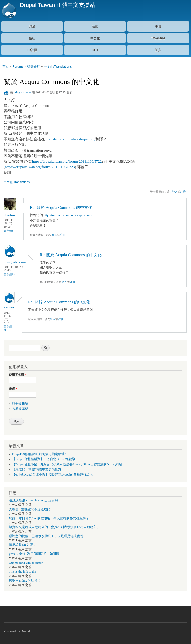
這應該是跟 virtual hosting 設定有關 (34, 500)
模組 (32, 38)
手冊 (158, 26)
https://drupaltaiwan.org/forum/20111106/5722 (67, 161)
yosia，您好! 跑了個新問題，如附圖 (34, 554)
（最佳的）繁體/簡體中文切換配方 (37, 469)
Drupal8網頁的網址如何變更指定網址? (39, 454)
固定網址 (9, 231)
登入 (158, 50)
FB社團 (32, 50)
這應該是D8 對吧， (23, 545)
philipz (9, 308)
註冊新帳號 (20, 404)
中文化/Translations (58, 66)
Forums (18, 66)
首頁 (6, 66)
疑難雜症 (34, 66)
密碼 (13, 389)
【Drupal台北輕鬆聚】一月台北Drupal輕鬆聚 (44, 459)
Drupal (25, 631)
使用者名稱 (18, 375)
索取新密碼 (20, 409)
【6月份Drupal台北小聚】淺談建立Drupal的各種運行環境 (52, 475)
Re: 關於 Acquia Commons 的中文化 (61, 208)
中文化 (95, 38)
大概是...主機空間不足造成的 (30, 509)
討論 (32, 26)
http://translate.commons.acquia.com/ (68, 215)
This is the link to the (22, 572)
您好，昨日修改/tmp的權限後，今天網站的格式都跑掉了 (49, 518)
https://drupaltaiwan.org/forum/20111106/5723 (40, 167)
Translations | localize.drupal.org (70, 139)
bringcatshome (23, 92)
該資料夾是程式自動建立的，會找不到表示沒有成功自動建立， (54, 527)
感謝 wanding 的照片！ (25, 581)
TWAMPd (158, 38)
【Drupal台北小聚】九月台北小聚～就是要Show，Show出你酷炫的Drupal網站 (67, 464)
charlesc (10, 215)
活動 (95, 26)
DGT (95, 50)
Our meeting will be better (26, 563)
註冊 (183, 192)
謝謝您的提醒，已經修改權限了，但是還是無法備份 (46, 536)
